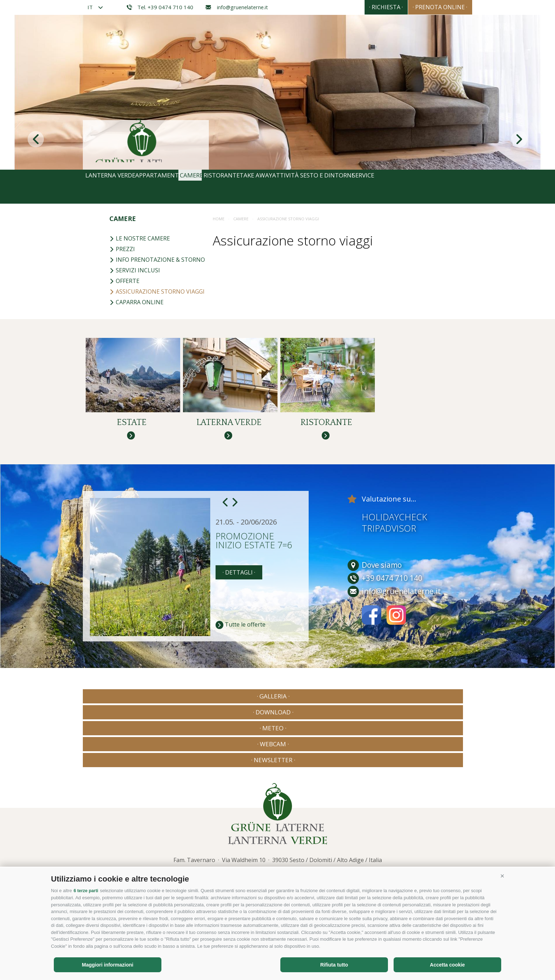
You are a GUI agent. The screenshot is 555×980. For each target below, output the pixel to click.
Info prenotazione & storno (157, 260)
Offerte (124, 281)
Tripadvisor (389, 545)
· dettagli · (239, 589)
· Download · (199, 713)
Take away (307, 187)
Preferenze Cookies (306, 843)
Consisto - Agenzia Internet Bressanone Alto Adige (404, 842)
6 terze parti (87, 891)
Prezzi (122, 249)
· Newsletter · (435, 713)
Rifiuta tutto (334, 965)
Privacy (173, 843)
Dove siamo (375, 582)
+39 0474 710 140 (250, 820)
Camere (219, 187)
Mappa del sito (204, 843)
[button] (502, 876)
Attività (348, 187)
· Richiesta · (367, 7)
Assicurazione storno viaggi (157, 291)
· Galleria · (120, 713)
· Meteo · (277, 713)
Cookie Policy (241, 843)
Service (450, 187)
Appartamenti (173, 187)
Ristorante (261, 187)
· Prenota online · (434, 7)
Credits (150, 843)
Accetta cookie (448, 965)
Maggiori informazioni (107, 965)
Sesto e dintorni (400, 187)
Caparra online (136, 302)
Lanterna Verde (114, 187)
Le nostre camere (140, 238)
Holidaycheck (394, 533)
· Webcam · (356, 713)
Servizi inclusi (135, 270)
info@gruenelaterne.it (237, 7)
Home (219, 219)
